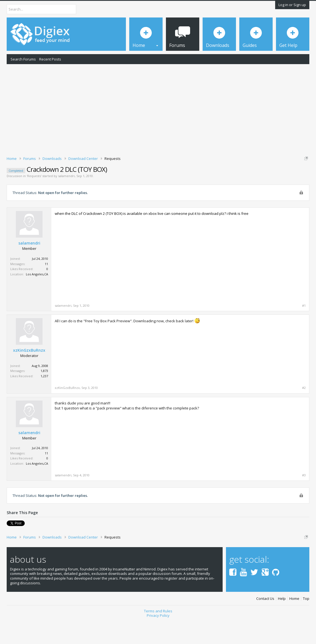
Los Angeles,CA (37, 298)
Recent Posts (50, 59)
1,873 (44, 395)
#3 (304, 499)
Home (294, 622)
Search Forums (23, 59)
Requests (34, 200)
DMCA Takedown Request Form (159, 180)
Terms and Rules (158, 635)
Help (282, 622)
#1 (304, 329)
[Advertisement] (158, 109)
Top (306, 622)
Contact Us (265, 622)
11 (46, 287)
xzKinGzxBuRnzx (29, 374)
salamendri (66, 200)
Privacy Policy (158, 639)
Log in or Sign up (292, 5)
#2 (304, 412)
